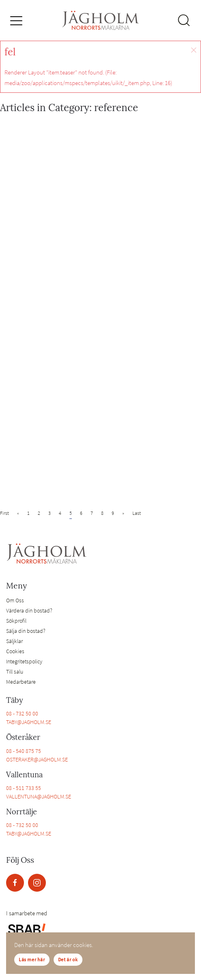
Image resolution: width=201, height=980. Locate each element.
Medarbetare (21, 682)
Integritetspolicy (24, 661)
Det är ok (68, 959)
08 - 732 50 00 (22, 713)
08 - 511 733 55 (24, 788)
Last (137, 513)
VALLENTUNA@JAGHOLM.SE (39, 796)
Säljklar (14, 641)
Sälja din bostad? (26, 631)
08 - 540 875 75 (24, 751)
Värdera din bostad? (29, 610)
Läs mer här (32, 959)
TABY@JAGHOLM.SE (29, 722)
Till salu (15, 672)
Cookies (15, 651)
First (4, 513)
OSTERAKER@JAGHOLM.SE (37, 759)
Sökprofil (16, 621)
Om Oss (15, 600)
